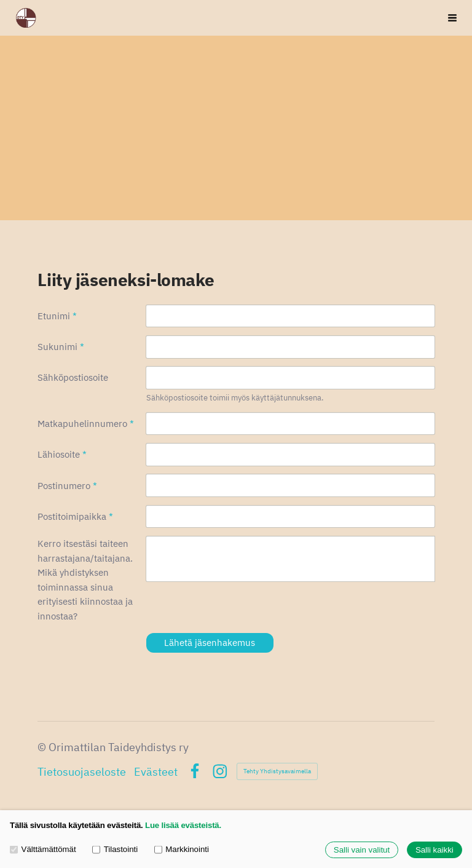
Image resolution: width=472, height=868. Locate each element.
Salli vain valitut (362, 850)
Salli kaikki (435, 850)
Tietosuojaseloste (82, 771)
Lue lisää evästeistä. (183, 825)
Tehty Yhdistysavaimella (277, 771)
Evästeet (156, 771)
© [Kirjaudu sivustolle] (43, 747)
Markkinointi (182, 849)
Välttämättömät (43, 849)
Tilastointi (115, 849)
